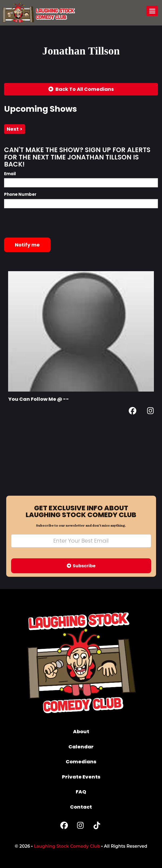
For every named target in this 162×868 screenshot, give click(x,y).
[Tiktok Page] (97, 827)
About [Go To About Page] (81, 731)
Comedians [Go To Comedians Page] (81, 762)
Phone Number (20, 194)
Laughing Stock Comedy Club (67, 846)
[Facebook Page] (133, 412)
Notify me (27, 245)
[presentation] (45, 223)
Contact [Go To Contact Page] (81, 807)
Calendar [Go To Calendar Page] (81, 747)
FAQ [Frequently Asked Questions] (81, 792)
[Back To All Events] (81, 89)
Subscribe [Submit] (81, 566)
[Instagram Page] (151, 412)
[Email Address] (81, 541)
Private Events (81, 777)
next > (15, 129)
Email (10, 174)
